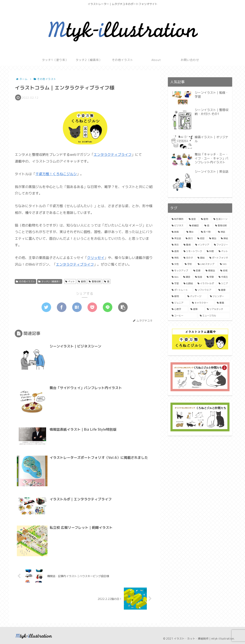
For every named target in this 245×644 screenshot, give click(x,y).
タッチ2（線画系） (50, 281)
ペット (70, 281)
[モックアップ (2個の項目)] (180, 271)
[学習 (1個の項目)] (176, 283)
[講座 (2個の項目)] (187, 277)
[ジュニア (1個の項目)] (180, 303)
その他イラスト (25, 281)
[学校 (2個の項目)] (189, 264)
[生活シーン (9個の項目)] (221, 219)
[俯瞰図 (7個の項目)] (195, 226)
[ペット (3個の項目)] (224, 251)
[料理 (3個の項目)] (211, 251)
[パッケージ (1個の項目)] (197, 296)
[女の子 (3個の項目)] (189, 258)
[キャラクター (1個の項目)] (202, 303)
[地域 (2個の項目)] (224, 271)
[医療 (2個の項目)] (197, 271)
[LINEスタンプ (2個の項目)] (207, 264)
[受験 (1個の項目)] (210, 277)
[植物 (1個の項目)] (177, 296)
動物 (82, 281)
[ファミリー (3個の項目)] (221, 245)
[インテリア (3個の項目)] (203, 245)
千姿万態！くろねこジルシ (56, 174)
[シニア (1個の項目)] (224, 283)
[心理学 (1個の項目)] (179, 309)
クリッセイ (96, 258)
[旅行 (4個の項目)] (189, 238)
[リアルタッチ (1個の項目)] (218, 309)
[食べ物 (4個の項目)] (207, 232)
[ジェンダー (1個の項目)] (219, 296)
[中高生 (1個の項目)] (223, 277)
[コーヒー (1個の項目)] (184, 316)
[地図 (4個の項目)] (201, 238)
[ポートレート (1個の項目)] (181, 290)
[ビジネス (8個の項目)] (178, 226)
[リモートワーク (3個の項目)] (193, 251)
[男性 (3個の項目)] (176, 258)
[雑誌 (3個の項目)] (213, 238)
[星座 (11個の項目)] (193, 219)
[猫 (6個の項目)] (208, 226)
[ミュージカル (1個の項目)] (214, 316)
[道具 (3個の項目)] (176, 251)
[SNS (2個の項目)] (224, 264)
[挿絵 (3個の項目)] (225, 238)
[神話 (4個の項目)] (223, 232)
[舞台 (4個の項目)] (192, 232)
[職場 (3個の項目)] (187, 245)
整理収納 (95, 281)
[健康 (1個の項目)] (223, 290)
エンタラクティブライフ (113, 155)
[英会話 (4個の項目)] (177, 238)
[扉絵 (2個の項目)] (201, 258)
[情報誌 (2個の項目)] (211, 271)
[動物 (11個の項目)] (205, 219)
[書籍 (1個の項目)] (223, 303)
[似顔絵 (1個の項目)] (189, 283)
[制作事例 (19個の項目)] (178, 219)
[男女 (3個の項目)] (176, 245)
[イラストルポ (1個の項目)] (206, 283)
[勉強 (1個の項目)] (199, 277)
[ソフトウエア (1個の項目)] (205, 290)
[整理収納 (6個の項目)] (222, 226)
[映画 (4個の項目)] (177, 232)
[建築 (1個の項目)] (197, 309)
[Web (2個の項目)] (175, 277)
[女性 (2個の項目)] (176, 264)
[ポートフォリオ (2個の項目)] (219, 258)
